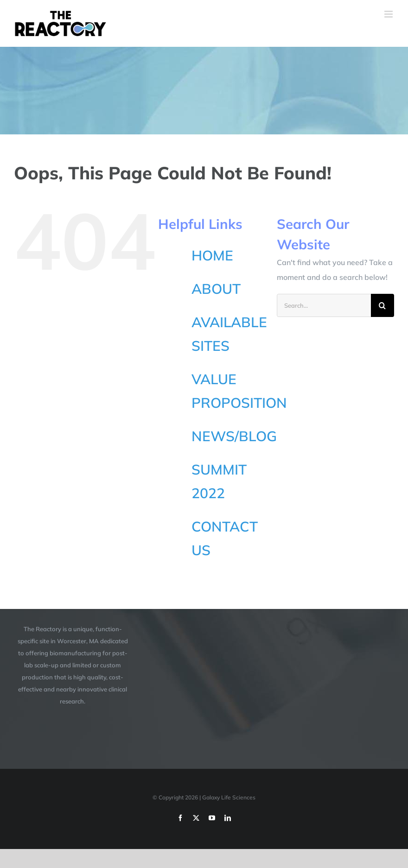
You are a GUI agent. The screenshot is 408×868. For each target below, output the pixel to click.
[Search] (382, 305)
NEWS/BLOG (234, 436)
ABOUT (216, 289)
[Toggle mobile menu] (389, 14)
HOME (212, 255)
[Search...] (324, 305)
